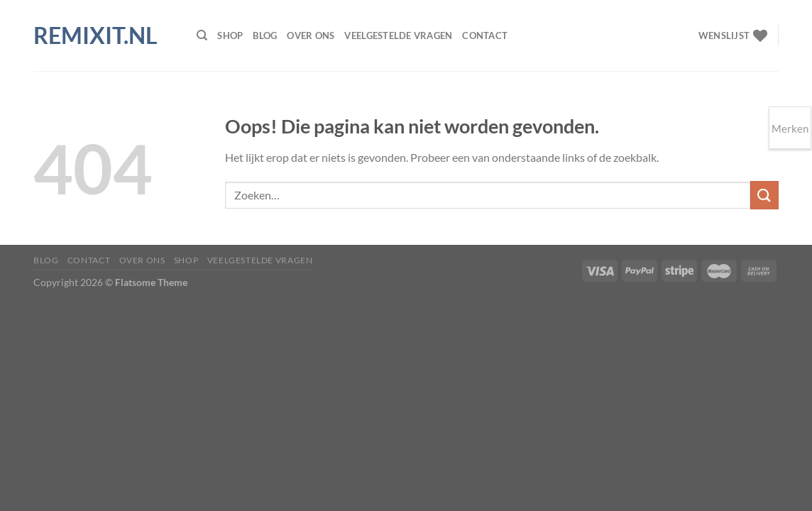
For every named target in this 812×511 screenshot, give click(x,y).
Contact (485, 35)
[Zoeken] (202, 35)
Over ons (311, 35)
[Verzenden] (764, 195)
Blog (265, 35)
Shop (230, 35)
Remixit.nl (95, 35)
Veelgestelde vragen (398, 35)
